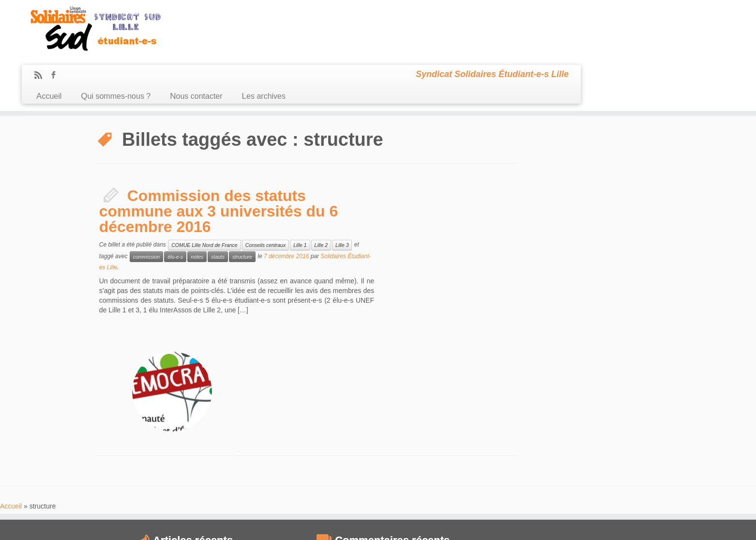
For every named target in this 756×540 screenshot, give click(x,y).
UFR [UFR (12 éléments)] (605, 479)
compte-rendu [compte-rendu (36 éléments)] (517, 407)
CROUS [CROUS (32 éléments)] (580, 418)
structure (242, 204)
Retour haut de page (637, 525)
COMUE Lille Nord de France (204, 192)
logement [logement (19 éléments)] (639, 444)
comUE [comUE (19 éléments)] (568, 408)
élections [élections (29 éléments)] (502, 500)
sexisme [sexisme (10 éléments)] (528, 479)
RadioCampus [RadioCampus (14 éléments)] (590, 468)
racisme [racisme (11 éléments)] (557, 468)
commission (146, 204)
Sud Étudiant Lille (330, 525)
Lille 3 (342, 192)
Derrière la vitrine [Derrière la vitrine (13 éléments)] (626, 420)
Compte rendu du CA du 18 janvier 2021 (149, 405)
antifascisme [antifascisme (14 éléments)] (501, 384)
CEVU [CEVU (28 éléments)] (517, 395)
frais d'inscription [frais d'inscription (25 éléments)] (589, 430)
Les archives (438, 38)
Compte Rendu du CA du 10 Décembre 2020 (155, 416)
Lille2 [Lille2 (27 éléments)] (595, 443)
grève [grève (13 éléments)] (490, 445)
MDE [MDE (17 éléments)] (587, 456)
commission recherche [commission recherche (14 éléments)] (567, 397)
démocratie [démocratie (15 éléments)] (499, 431)
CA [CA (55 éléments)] (491, 394)
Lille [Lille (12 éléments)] (549, 445)
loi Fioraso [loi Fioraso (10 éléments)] (494, 457)
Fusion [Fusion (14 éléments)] (636, 431)
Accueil (224, 38)
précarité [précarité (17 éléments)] (530, 468)
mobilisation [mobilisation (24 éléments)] (621, 456)
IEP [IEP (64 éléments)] (530, 442)
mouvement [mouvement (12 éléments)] (498, 468)
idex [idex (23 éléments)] (508, 444)
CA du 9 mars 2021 (124, 394)
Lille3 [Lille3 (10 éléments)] (614, 445)
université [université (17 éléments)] (499, 490)
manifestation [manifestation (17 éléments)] (553, 456)
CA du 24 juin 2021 (124, 383)
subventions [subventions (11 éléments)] (555, 479)
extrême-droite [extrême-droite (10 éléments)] (536, 432)
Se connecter (431, 525)
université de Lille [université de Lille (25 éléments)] (554, 490)
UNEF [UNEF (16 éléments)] (623, 479)
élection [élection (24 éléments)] (609, 490)
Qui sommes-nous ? (290, 38)
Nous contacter (371, 38)
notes (197, 204)
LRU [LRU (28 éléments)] (518, 455)
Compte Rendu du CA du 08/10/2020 (145, 427)
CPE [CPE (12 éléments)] (552, 420)
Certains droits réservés (383, 525)
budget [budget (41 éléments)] (634, 382)
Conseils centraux (265, 192)
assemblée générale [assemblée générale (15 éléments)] (553, 384)
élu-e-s (175, 204)
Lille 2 (321, 192)
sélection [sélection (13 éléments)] (584, 479)
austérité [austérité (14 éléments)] (600, 384)
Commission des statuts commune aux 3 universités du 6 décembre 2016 (219, 158)
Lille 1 (300, 192)
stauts (218, 204)
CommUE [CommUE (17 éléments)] (619, 396)
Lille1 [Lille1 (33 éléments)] (569, 443)
